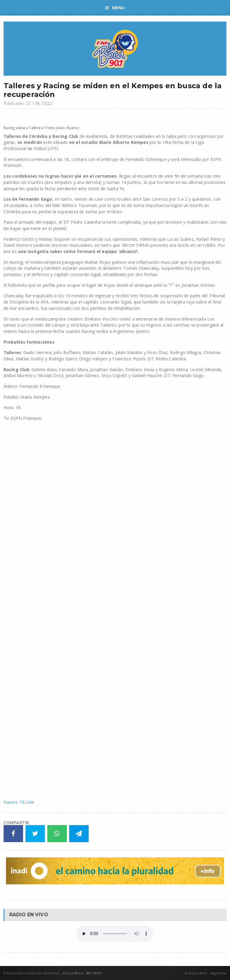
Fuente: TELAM (19, 802)
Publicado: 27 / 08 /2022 (28, 103)
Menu (115, 8)
